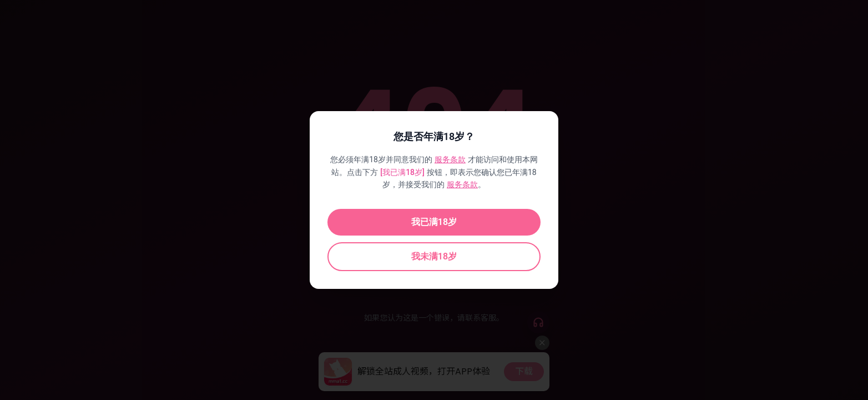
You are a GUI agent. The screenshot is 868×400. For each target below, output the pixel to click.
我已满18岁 (434, 222)
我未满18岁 (434, 256)
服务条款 (450, 159)
